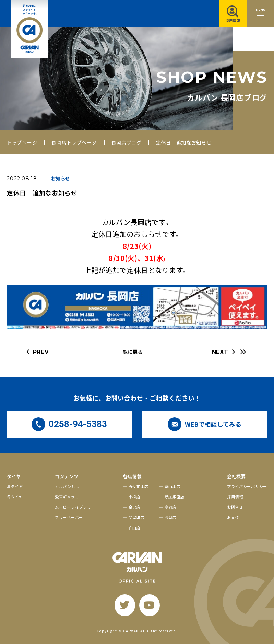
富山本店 (173, 486)
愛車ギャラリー (69, 497)
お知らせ (61, 178)
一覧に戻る (130, 352)
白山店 (135, 528)
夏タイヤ (15, 486)
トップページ (22, 142)
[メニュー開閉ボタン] (260, 14)
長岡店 (171, 517)
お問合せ (235, 507)
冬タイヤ (15, 497)
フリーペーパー (69, 517)
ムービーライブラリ (73, 507)
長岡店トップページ (74, 142)
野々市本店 (139, 486)
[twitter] (125, 605)
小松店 (135, 497)
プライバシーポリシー (247, 486)
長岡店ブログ (127, 142)
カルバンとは (67, 486)
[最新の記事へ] (242, 352)
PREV (41, 352)
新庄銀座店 (175, 497)
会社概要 (236, 476)
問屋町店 (137, 517)
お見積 (233, 517)
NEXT (220, 352)
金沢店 (135, 507)
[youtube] (150, 605)
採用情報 (235, 497)
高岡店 (171, 507)
